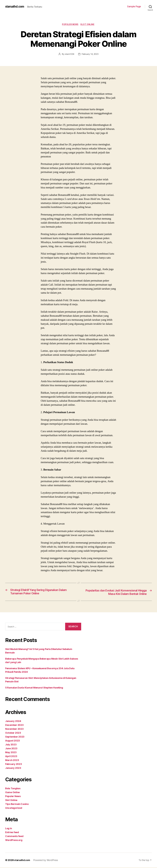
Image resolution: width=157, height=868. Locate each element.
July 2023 (11, 745)
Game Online (12, 793)
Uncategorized (14, 808)
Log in (9, 829)
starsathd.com (16, 7)
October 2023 (13, 733)
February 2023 (14, 765)
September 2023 (15, 737)
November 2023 (14, 729)
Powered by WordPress (46, 861)
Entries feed (12, 833)
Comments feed (14, 837)
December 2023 (14, 726)
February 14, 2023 (90, 54)
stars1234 (69, 54)
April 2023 (11, 757)
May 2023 (11, 753)
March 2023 (12, 761)
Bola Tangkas (13, 789)
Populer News (70, 25)
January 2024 (13, 722)
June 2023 (11, 749)
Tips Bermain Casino (17, 805)
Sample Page (134, 6)
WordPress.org (14, 841)
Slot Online (88, 25)
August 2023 (13, 741)
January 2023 (13, 768)
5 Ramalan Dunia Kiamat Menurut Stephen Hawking (34, 688)
